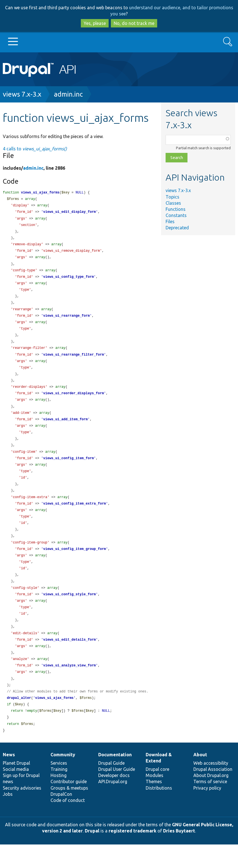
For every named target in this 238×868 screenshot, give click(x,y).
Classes (173, 203)
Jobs (8, 818)
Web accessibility (211, 787)
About (200, 778)
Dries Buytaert (179, 854)
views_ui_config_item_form (68, 470)
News (9, 778)
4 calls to (35, 149)
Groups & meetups (69, 811)
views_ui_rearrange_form (67, 321)
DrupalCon (61, 818)
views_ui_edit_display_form (69, 213)
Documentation (115, 778)
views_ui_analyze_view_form (69, 686)
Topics (172, 197)
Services (59, 787)
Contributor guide (69, 805)
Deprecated (177, 228)
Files (170, 221)
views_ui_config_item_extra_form (75, 517)
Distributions (159, 811)
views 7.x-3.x (22, 94)
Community (63, 778)
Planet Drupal (16, 787)
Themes (154, 805)
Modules (155, 799)
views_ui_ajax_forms (40, 193)
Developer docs (114, 799)
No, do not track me (134, 23)
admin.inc (68, 94)
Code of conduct (68, 824)
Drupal (92, 854)
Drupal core (157, 793)
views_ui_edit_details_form (69, 659)
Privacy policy (207, 811)
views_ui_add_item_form (65, 429)
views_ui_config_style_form (69, 612)
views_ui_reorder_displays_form (74, 402)
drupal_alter (19, 720)
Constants (176, 215)
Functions (176, 209)
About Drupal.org (211, 799)
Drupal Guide (111, 787)
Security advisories (22, 811)
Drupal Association (213, 793)
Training (59, 793)
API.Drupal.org (113, 805)
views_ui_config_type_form (68, 281)
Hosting (59, 799)
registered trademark (132, 854)
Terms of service (210, 805)
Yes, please (95, 23)
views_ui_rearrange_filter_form (74, 362)
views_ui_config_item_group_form (75, 565)
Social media (16, 793)
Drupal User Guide (117, 793)
